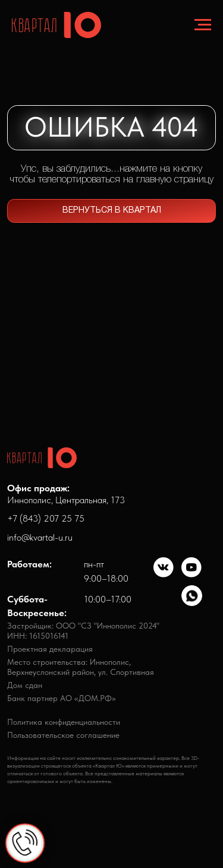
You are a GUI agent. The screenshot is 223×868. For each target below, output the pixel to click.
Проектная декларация (50, 649)
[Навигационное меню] (203, 25)
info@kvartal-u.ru (40, 537)
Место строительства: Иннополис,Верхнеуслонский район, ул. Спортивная (81, 667)
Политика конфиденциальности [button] (64, 722)
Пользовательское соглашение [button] (63, 735)
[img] (164, 568)
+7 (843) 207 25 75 (46, 518)
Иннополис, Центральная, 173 (66, 494)
